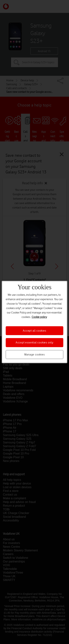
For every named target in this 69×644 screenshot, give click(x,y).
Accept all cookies (34, 331)
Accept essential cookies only (34, 343)
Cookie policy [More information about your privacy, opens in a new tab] (39, 317)
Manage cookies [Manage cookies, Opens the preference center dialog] (34, 355)
